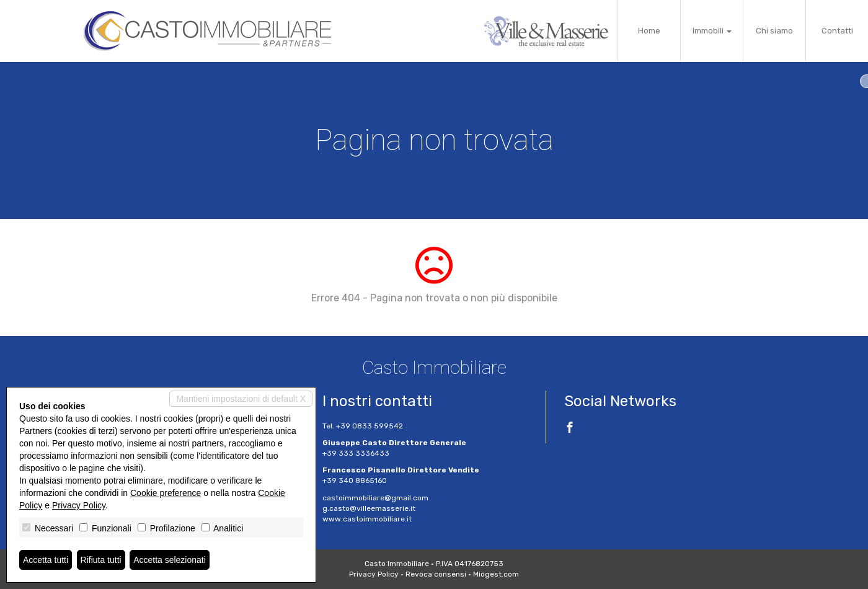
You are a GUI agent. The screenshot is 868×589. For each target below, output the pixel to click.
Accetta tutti (46, 560)
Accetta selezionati (170, 560)
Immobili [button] (712, 31)
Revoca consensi (436, 574)
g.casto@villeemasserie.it (369, 508)
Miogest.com (496, 574)
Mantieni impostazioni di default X (241, 399)
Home (649, 31)
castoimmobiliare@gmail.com (375, 498)
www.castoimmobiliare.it (367, 519)
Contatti (837, 31)
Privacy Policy (374, 574)
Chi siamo (774, 31)
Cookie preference (166, 493)
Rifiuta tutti (101, 560)
